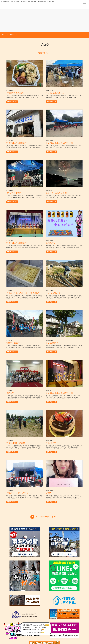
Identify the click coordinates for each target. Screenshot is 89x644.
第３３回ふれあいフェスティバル (60, 393)
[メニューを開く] (85, 4)
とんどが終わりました (55, 293)
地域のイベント (12, 102)
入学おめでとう (52, 443)
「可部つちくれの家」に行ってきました (23, 293)
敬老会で (10, 393)
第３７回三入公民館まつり (17, 243)
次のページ (44, 517)
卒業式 (48, 493)
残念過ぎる (50, 243)
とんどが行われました (55, 93)
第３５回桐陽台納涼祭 (16, 443)
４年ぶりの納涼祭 (14, 193)
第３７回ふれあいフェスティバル (60, 143)
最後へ (54, 517)
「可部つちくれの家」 (16, 93)
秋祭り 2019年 (13, 343)
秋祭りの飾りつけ (53, 343)
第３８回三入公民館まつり (17, 143)
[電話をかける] (78, 4)
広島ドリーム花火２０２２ (57, 193)
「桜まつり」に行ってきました (19, 493)
